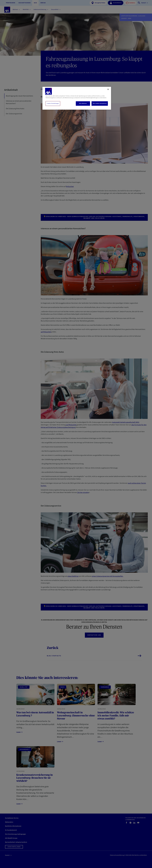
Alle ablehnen (83, 103)
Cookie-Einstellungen (53, 103)
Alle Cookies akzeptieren (100, 103)
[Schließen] (108, 89)
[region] (77, 98)
